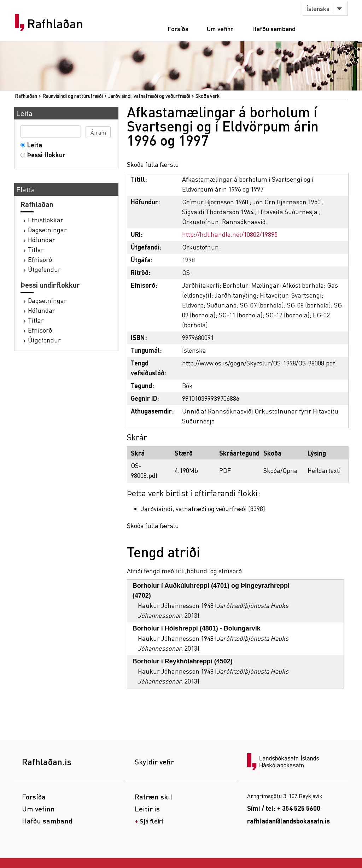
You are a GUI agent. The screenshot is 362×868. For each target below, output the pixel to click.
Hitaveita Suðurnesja (288, 212)
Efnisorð (40, 259)
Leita (33, 145)
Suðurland (222, 305)
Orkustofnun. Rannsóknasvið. (225, 221)
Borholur (235, 285)
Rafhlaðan (55, 24)
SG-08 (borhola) (309, 305)
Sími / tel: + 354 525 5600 (284, 808)
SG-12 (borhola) (288, 315)
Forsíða (178, 28)
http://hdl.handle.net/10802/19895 (230, 234)
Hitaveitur (274, 295)
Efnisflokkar (46, 220)
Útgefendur (44, 269)
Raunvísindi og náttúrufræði (73, 96)
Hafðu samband (274, 28)
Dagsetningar (47, 230)
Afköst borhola (303, 285)
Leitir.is (147, 809)
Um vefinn (220, 28)
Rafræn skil (154, 797)
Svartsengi (306, 295)
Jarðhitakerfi (201, 285)
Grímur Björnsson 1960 (215, 202)
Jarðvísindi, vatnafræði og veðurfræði (149, 96)
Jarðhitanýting (236, 295)
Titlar (36, 249)
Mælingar (265, 285)
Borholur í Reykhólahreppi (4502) (183, 661)
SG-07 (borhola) (262, 305)
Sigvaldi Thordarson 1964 (218, 212)
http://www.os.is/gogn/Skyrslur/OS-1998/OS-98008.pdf (259, 363)
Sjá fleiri (151, 821)
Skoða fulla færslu (153, 164)
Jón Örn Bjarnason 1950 (287, 202)
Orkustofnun (200, 247)
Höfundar (42, 239)
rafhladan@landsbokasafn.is (288, 821)
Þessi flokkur (45, 155)
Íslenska (318, 8)
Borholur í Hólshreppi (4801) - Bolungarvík (197, 628)
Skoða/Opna (281, 470)
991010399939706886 (211, 398)
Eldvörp (193, 305)
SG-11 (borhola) (241, 315)
